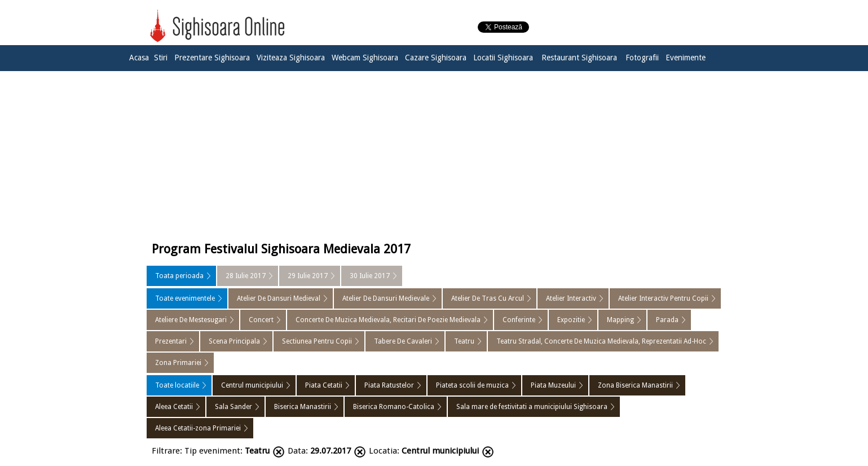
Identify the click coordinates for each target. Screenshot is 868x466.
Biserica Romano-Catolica (394, 407)
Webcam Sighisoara (365, 58)
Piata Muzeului (553, 385)
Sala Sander (233, 407)
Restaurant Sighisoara (579, 58)
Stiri (161, 58)
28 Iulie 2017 (246, 276)
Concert (261, 320)
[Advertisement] (434, 153)
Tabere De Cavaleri (403, 341)
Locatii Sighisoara (503, 58)
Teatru (464, 341)
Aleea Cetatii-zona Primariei (198, 428)
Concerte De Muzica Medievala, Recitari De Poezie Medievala (388, 320)
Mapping (620, 320)
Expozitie (571, 320)
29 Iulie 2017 (308, 276)
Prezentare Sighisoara (212, 58)
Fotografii (642, 58)
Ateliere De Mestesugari (191, 320)
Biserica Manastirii (303, 407)
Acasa (139, 58)
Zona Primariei (178, 363)
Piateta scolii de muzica (472, 385)
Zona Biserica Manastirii (635, 385)
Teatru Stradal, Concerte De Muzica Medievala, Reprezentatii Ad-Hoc (601, 341)
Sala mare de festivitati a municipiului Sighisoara (532, 407)
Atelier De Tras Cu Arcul (488, 298)
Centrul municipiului (252, 385)
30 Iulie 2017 (370, 276)
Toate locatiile (177, 385)
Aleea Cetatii (174, 407)
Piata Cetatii (324, 385)
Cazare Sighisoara (436, 58)
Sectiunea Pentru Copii (317, 341)
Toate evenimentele (185, 298)
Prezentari (171, 341)
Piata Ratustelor (389, 385)
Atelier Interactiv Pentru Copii (663, 298)
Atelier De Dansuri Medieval (279, 298)
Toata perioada (179, 276)
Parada (667, 320)
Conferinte (519, 320)
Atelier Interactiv (571, 298)
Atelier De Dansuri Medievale (386, 298)
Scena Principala (234, 341)
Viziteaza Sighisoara (291, 58)
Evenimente (686, 58)
